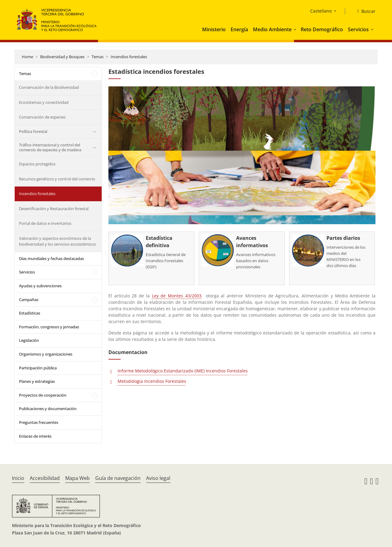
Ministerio (214, 29)
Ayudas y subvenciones (40, 286)
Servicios (358, 29)
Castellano (321, 11)
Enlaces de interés (35, 436)
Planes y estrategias (37, 381)
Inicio (18, 478)
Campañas (29, 300)
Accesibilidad (45, 478)
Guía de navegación (118, 478)
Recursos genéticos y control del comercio (57, 179)
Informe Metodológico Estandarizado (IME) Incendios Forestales (183, 371)
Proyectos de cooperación (43, 395)
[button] (296, 29)
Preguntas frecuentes (39, 422)
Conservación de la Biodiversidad (49, 87)
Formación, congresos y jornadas (49, 327)
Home (27, 57)
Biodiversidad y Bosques (62, 57)
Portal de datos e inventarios (45, 223)
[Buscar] (364, 11)
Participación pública (38, 368)
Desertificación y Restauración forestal (54, 209)
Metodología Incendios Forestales (152, 381)
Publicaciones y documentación (48, 409)
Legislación (29, 340)
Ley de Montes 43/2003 (177, 296)
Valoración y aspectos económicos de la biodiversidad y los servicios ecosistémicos (57, 241)
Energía (239, 29)
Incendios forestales (129, 57)
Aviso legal (158, 478)
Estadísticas (30, 313)
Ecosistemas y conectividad (44, 102)
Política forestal (33, 131)
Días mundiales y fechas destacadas (51, 258)
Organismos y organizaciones (46, 354)
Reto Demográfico (322, 29)
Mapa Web (77, 478)
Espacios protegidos (37, 164)
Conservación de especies (42, 117)
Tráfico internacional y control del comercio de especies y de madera (50, 147)
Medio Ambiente (272, 29)
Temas (98, 57)
